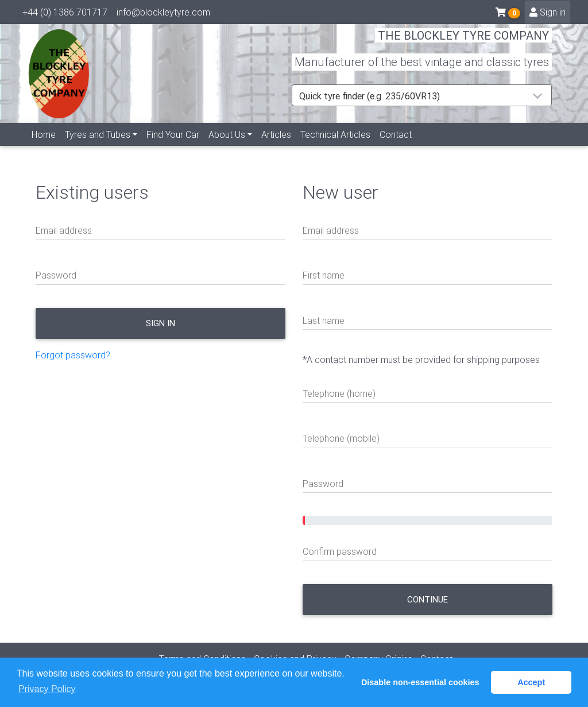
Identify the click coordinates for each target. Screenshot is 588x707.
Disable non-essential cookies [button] (420, 682)
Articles (276, 148)
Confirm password (340, 551)
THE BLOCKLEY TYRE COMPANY (463, 43)
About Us (227, 148)
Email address (64, 230)
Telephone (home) (339, 393)
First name (324, 275)
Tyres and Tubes (98, 148)
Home (44, 148)
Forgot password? (73, 355)
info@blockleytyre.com (163, 14)
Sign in (548, 14)
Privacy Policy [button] (47, 689)
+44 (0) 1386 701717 (65, 14)
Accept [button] (531, 682)
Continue (428, 599)
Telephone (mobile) (341, 438)
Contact (396, 148)
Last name (324, 320)
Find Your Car (173, 148)
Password (56, 275)
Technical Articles (335, 148)
